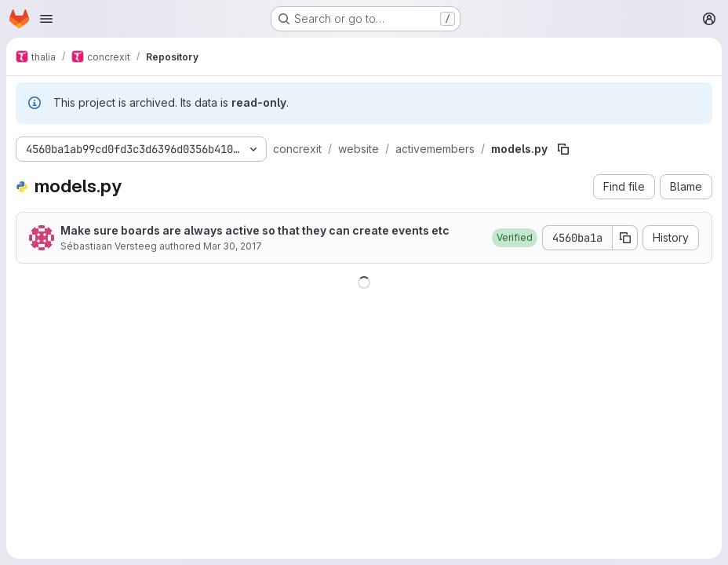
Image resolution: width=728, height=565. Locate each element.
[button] (515, 238)
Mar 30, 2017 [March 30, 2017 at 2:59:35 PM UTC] (233, 246)
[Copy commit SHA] (625, 238)
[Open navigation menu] (46, 19)
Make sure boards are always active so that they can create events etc (255, 230)
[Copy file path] (563, 149)
